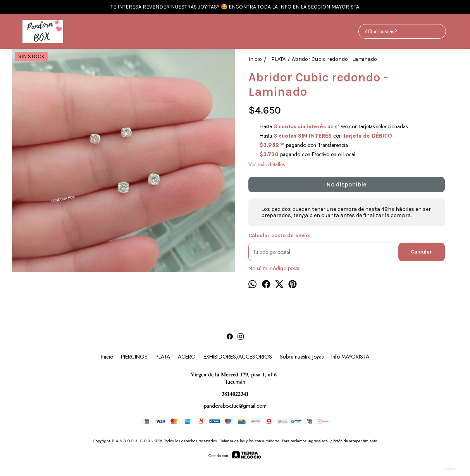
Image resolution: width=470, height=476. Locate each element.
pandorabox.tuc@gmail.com (235, 406)
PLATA (163, 357)
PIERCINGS (134, 357)
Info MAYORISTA (350, 357)
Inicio (107, 357)
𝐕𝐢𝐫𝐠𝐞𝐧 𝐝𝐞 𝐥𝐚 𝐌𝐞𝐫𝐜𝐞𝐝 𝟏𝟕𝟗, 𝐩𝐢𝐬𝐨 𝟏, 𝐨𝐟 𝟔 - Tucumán (235, 378)
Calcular (421, 252)
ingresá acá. (319, 441)
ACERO (187, 357)
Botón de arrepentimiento (355, 441)
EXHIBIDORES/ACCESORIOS (238, 357)
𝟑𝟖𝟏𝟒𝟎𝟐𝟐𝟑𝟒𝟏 (235, 394)
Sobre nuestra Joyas (302, 357)
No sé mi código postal (275, 268)
